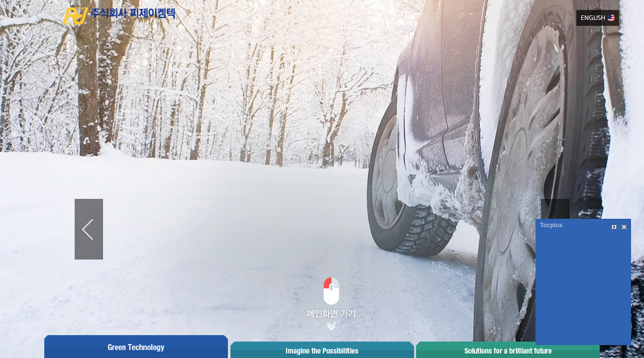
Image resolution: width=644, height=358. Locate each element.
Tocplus (551, 225)
